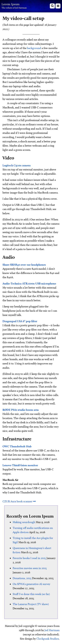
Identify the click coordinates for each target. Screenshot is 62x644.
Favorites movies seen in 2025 (30, 568)
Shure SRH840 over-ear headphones (24, 265)
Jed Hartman (52, 630)
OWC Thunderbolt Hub (17, 446)
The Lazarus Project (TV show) (31, 604)
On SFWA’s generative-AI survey (31, 584)
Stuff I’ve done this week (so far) (31, 594)
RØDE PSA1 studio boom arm (21, 410)
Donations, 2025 (22, 578)
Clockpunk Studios (48, 639)
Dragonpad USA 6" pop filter (20, 321)
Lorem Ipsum (11, 4)
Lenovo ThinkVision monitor (20, 465)
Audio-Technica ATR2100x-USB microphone (29, 283)
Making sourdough (24, 522)
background (34, 48)
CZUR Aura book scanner (19, 501)
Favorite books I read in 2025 (29, 558)
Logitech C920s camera (17, 165)
